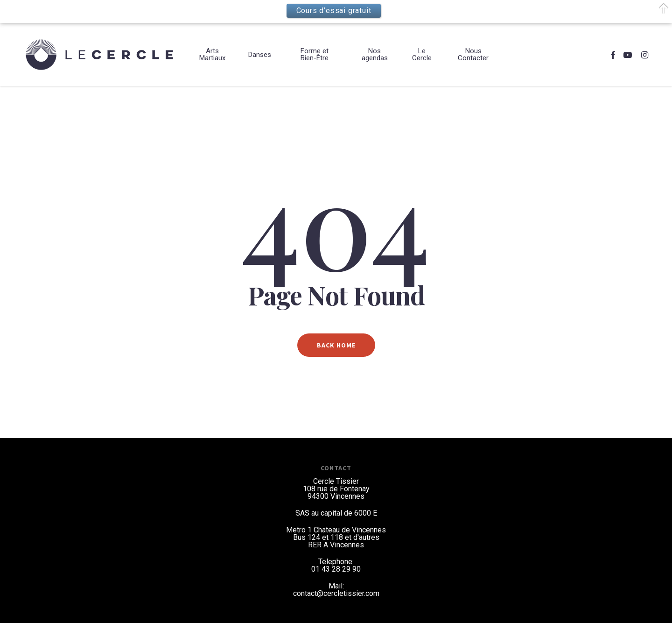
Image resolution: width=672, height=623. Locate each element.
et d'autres (362, 537)
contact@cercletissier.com (336, 593)
